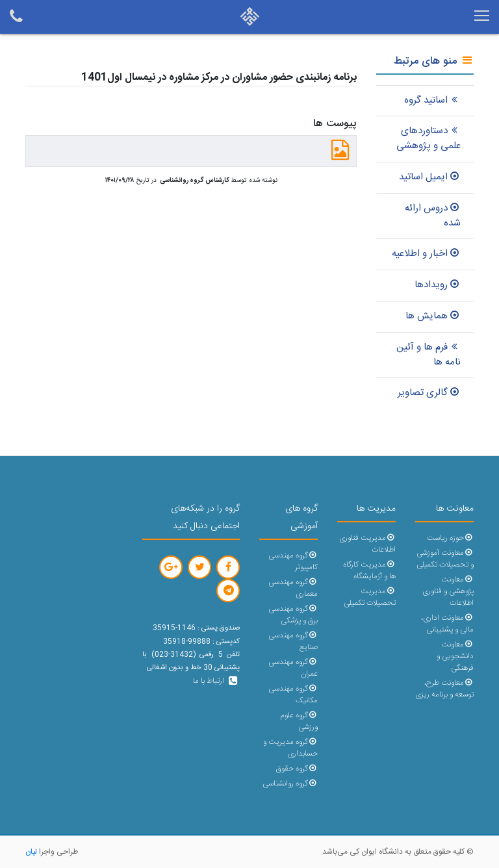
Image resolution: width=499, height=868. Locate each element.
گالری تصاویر (429, 393)
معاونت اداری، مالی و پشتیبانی (447, 624)
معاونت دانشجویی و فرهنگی (455, 657)
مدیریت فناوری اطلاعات (367, 544)
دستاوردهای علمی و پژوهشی (429, 138)
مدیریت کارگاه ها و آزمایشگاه (369, 571)
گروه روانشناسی (290, 784)
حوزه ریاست (450, 538)
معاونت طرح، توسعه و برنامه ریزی (444, 689)
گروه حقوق (297, 769)
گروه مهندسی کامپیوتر (293, 562)
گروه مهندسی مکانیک (293, 695)
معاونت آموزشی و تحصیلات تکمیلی (445, 559)
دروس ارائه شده (433, 216)
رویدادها (438, 285)
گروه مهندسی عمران (293, 668)
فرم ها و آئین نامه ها (429, 355)
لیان (31, 852)
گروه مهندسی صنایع (293, 642)
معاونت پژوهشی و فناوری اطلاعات (448, 592)
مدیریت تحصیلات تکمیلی (370, 597)
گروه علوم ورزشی (299, 721)
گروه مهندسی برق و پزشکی (293, 615)
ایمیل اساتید (430, 177)
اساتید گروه (432, 100)
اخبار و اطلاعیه (426, 254)
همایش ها (433, 316)
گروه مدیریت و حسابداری (290, 748)
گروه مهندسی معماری (293, 588)
